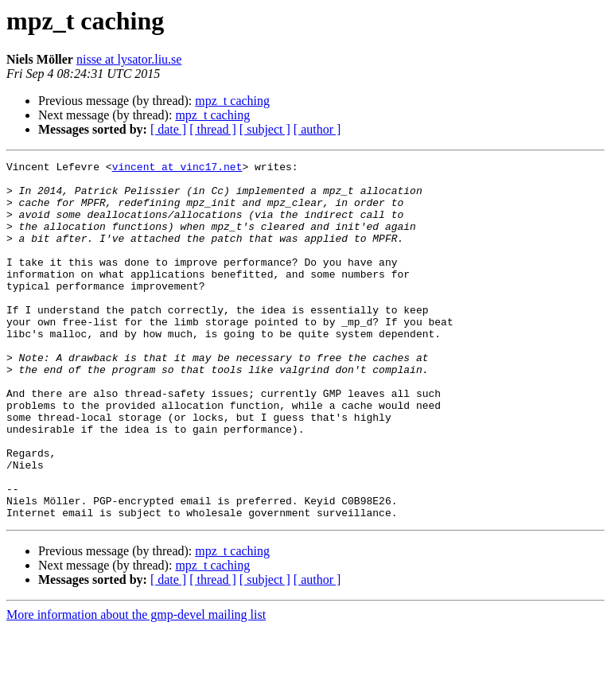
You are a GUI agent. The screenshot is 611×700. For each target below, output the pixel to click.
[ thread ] (213, 129)
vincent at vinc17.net (177, 169)
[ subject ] (265, 129)
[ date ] (168, 129)
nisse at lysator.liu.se (129, 59)
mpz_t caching (232, 101)
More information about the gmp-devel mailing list (136, 686)
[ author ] (317, 129)
